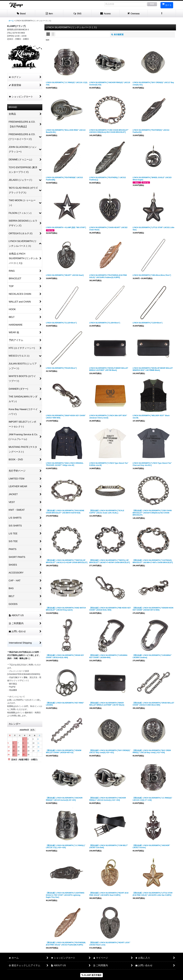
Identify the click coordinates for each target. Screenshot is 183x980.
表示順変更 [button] (117, 34)
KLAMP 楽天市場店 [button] (91, 975)
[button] (77, 14)
